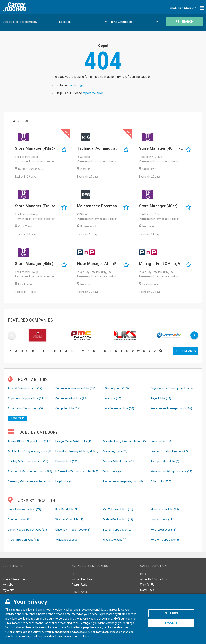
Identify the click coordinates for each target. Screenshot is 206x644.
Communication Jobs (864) (72, 398)
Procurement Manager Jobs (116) (171, 408)
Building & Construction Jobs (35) (28, 461)
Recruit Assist (80, 585)
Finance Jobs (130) (67, 461)
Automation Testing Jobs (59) (26, 408)
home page (76, 85)
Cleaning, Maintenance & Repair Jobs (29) (31, 481)
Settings (171, 613)
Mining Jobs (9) (112, 471)
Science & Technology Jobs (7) (169, 451)
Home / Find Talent (83, 579)
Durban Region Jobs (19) (118, 520)
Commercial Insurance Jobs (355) (76, 388)
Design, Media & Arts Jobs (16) (74, 441)
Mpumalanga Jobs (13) (165, 510)
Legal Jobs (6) (64, 481)
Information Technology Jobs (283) (77, 471)
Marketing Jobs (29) (115, 451)
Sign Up (190, 8)
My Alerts (9, 590)
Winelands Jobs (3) (67, 540)
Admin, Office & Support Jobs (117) (29, 441)
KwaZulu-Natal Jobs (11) (118, 510)
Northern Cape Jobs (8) (165, 540)
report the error (93, 93)
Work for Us (147, 585)
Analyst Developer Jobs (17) (25, 388)
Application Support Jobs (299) (27, 398)
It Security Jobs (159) (116, 388)
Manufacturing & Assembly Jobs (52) (126, 441)
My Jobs (8, 585)
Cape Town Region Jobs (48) (73, 530)
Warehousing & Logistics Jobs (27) (171, 471)
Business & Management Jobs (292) (30, 471)
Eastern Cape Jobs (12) (117, 530)
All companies (186, 351)
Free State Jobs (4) (115, 540)
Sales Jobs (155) (161, 441)
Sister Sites (147, 590)
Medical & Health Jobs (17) (119, 461)
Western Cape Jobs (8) (69, 520)
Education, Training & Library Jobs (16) (78, 451)
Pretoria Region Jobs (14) (23, 540)
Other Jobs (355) (161, 481)
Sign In (176, 8)
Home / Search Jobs (15, 579)
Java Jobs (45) (112, 398)
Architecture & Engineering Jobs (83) (30, 451)
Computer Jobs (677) (68, 408)
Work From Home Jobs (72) (24, 510)
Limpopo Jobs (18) (162, 520)
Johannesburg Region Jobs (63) (27, 530)
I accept (171, 623)
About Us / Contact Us (154, 579)
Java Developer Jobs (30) (118, 408)
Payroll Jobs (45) (161, 398)
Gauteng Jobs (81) (19, 520)
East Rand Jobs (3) (67, 510)
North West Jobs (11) (163, 530)
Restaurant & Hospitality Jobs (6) (123, 481)
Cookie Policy (75, 627)
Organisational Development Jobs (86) (173, 388)
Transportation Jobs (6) (165, 461)
